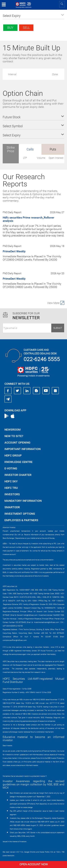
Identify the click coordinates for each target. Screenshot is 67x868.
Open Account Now (34, 864)
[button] (33, 16)
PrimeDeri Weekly (14, 251)
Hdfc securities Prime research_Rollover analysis (28, 219)
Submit (58, 328)
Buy (10, 28)
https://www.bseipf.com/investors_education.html (21, 769)
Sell (26, 28)
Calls (30, 149)
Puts (53, 149)
